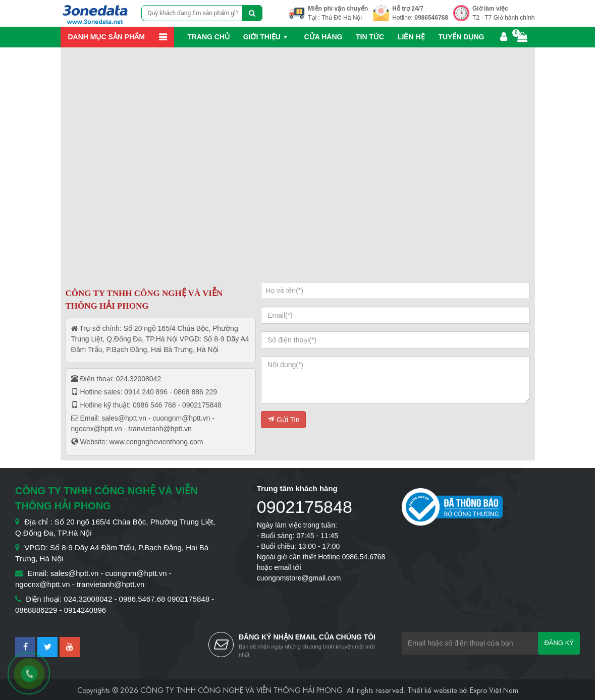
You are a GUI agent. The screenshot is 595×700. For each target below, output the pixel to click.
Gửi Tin (283, 420)
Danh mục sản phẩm (106, 37)
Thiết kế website (432, 689)
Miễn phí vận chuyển (338, 9)
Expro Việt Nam (494, 689)
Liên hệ (411, 37)
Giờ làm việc (490, 9)
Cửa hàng (323, 37)
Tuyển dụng (461, 37)
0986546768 (431, 18)
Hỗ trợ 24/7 (408, 9)
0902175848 (305, 507)
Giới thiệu (262, 37)
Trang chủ (208, 37)
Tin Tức (370, 37)
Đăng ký (559, 643)
